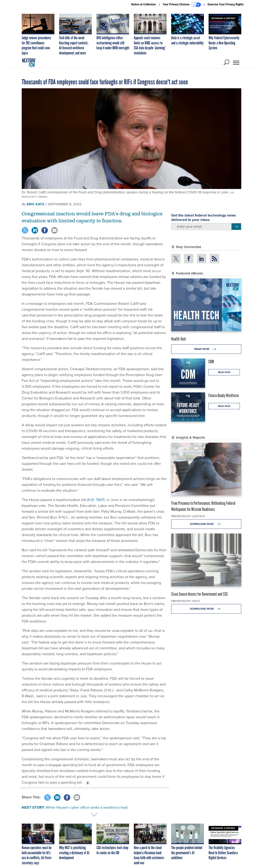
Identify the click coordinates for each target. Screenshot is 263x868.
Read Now (206, 349)
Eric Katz (36, 204)
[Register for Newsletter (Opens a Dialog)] (236, 227)
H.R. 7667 (96, 500)
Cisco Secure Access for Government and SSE (199, 594)
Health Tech (179, 339)
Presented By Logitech (188, 516)
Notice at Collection (143, 4)
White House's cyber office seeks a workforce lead (87, 807)
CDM (211, 362)
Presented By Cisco (186, 601)
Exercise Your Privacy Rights (226, 4)
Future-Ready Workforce (224, 395)
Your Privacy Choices (182, 5)
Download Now (206, 524)
